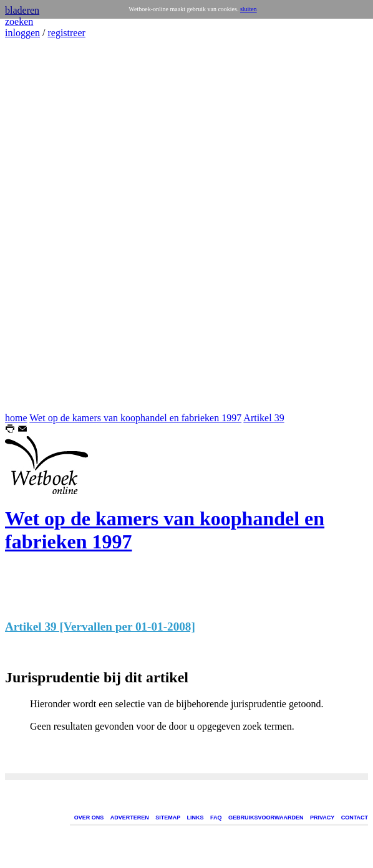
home (16, 418)
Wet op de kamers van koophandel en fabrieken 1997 (135, 418)
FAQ (216, 818)
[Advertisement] (42, 226)
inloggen (22, 33)
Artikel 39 (264, 418)
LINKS (196, 818)
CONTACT (355, 818)
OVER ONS (89, 818)
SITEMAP (168, 818)
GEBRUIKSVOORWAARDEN (266, 818)
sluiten (249, 9)
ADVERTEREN (130, 818)
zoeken (19, 21)
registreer (66, 33)
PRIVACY (322, 818)
